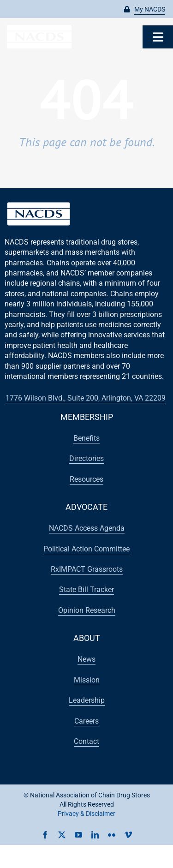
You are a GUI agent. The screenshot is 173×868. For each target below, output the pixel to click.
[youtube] (78, 835)
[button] (145, 9)
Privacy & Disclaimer (86, 814)
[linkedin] (95, 835)
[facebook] (45, 835)
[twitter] (62, 835)
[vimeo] (128, 835)
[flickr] (112, 835)
